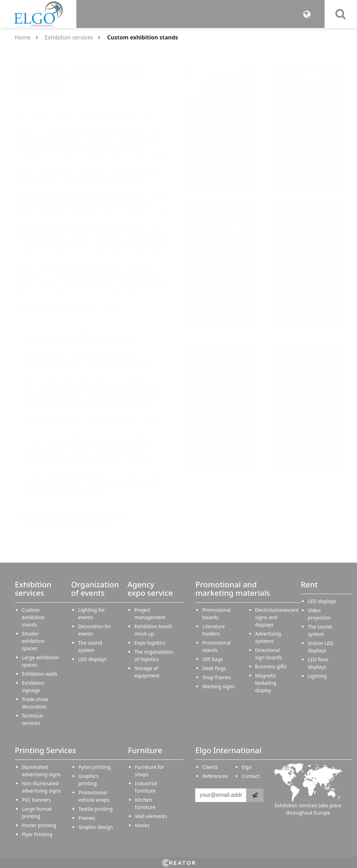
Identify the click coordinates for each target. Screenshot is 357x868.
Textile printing (96, 809)
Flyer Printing (37, 834)
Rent (309, 584)
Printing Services (46, 750)
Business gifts (271, 666)
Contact (250, 776)
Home (23, 37)
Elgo (246, 767)
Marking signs (218, 686)
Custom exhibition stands (33, 617)
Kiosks (142, 825)
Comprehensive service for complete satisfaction (75, 520)
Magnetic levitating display (266, 683)
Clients (210, 767)
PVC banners (36, 800)
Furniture (145, 750)
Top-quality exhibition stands (79, 337)
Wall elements (151, 816)
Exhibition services (69, 37)
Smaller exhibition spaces (33, 641)
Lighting (317, 676)
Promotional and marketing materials (233, 588)
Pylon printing (95, 767)
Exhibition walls (40, 674)
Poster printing (39, 825)
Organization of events (95, 588)
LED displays (92, 659)
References (215, 776)
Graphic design (96, 827)
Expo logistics (150, 643)
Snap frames (217, 677)
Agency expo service (150, 588)
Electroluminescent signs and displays (277, 617)
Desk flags (214, 668)
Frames (87, 818)
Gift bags (212, 659)
